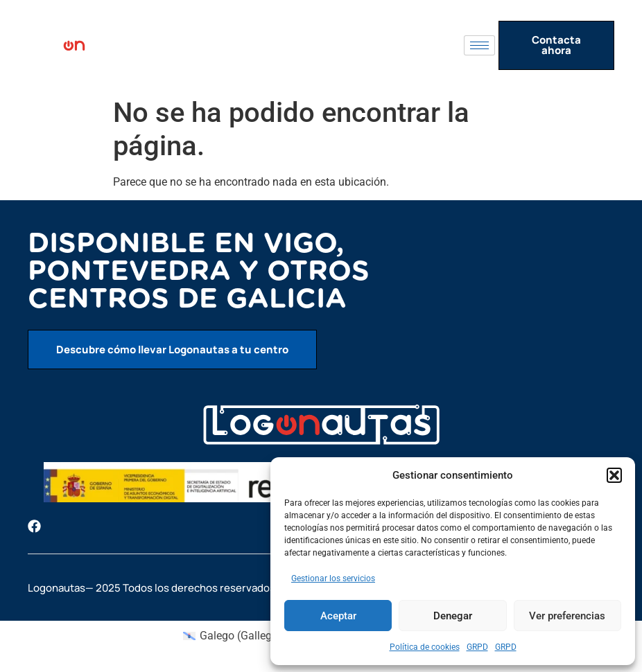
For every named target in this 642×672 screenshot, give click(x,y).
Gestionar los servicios (333, 578)
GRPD (477, 647)
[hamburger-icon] (479, 45)
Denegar (453, 616)
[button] (614, 475)
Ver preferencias (567, 616)
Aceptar (338, 616)
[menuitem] (233, 636)
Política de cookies (425, 647)
